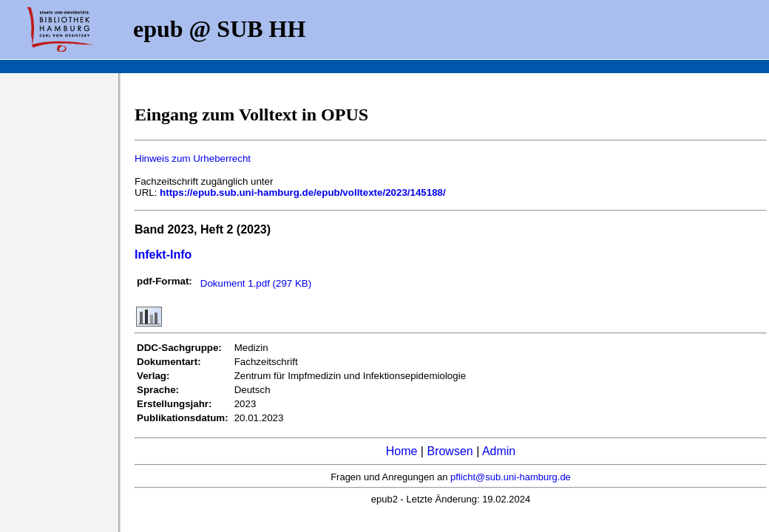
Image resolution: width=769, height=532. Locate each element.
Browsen (450, 451)
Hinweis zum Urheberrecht (193, 158)
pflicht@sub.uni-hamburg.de (511, 477)
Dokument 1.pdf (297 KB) (256, 283)
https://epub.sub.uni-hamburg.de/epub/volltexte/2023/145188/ (303, 192)
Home (402, 451)
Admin (499, 451)
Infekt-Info (163, 255)
